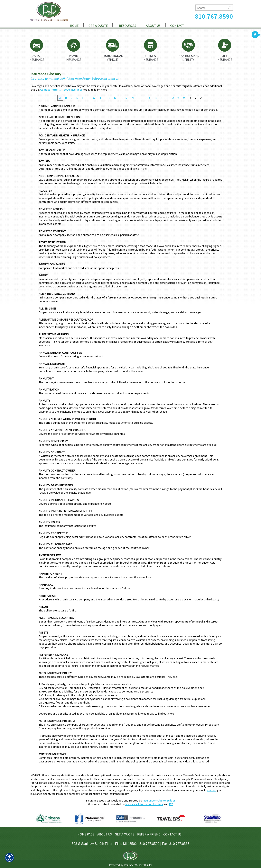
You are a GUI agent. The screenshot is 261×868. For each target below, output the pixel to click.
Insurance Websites (98, 800)
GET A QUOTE (125, 834)
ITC (171, 804)
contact (212, 790)
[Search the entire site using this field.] (211, 8)
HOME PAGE (86, 834)
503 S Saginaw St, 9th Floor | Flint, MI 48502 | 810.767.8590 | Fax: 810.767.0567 (131, 844)
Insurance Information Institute (144, 804)
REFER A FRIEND (149, 834)
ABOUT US (105, 834)
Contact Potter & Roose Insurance (61, 90)
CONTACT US (172, 834)
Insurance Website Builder (159, 800)
